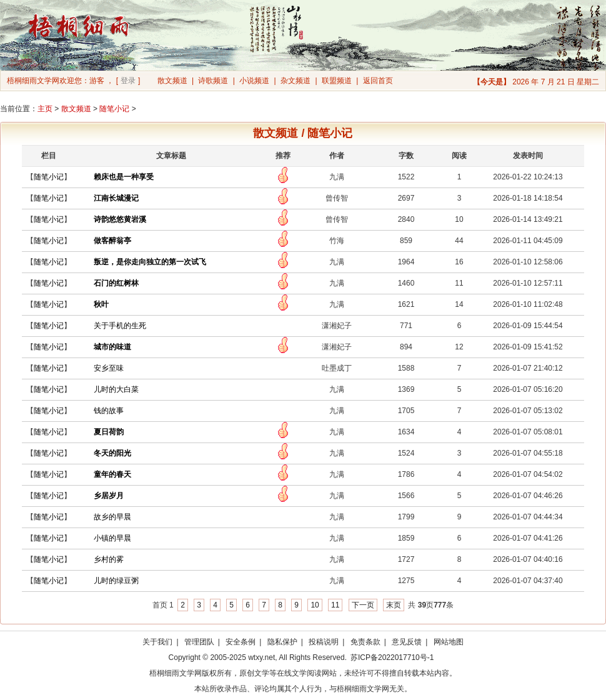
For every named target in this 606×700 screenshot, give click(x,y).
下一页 (363, 605)
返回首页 (378, 81)
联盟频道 (337, 81)
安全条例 (241, 642)
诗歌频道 (213, 81)
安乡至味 (109, 368)
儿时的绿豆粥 (116, 581)
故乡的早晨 (112, 517)
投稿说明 (324, 642)
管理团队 (199, 642)
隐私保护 (282, 642)
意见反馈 (407, 642)
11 (335, 605)
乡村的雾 (109, 559)
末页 (394, 605)
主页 (45, 109)
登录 (128, 81)
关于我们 (157, 642)
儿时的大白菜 (116, 389)
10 (315, 605)
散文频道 (172, 81)
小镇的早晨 (112, 538)
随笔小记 (114, 109)
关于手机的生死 (120, 326)
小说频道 (254, 81)
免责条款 (365, 642)
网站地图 (449, 642)
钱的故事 (109, 411)
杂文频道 (296, 81)
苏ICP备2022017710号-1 (392, 657)
